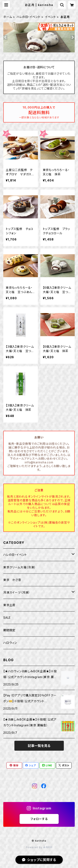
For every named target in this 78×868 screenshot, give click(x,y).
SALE (7, 618)
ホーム (8, 17)
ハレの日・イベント (29, 17)
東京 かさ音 (12, 580)
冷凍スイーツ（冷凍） (17, 592)
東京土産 (9, 605)
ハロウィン (10, 643)
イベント (50, 17)
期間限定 (9, 630)
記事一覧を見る (39, 746)
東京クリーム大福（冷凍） (20, 567)
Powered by (39, 847)
